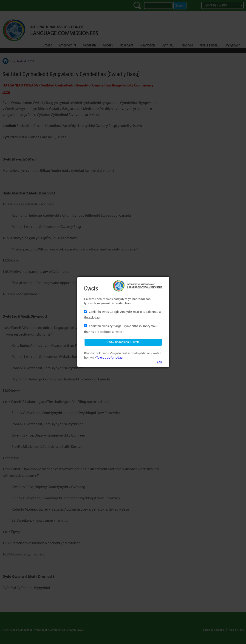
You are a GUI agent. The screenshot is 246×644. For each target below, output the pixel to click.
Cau (160, 362)
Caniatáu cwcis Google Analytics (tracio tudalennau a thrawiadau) (122, 314)
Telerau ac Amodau (110, 357)
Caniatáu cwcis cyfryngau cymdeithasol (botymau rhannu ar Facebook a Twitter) (120, 329)
